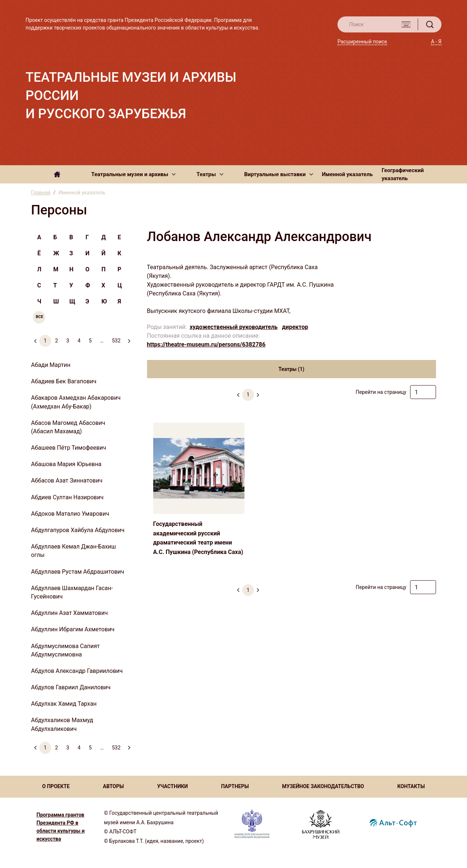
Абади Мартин (51, 365)
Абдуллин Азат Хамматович (69, 613)
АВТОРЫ (113, 786)
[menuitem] (129, 338)
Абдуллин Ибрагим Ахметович (73, 629)
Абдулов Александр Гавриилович (77, 671)
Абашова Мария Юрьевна (66, 464)
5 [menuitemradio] (90, 341)
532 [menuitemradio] (116, 341)
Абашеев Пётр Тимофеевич (69, 448)
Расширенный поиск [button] (362, 42)
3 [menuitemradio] (68, 341)
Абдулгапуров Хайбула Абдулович (78, 530)
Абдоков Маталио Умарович (70, 514)
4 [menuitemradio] (79, 341)
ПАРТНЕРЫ (235, 786)
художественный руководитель (234, 327)
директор (295, 327)
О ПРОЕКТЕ (56, 786)
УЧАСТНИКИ (173, 786)
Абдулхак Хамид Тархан (64, 704)
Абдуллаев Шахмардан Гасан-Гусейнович (72, 592)
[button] (133, 174)
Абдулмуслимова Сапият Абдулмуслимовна (65, 650)
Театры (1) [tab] (291, 369)
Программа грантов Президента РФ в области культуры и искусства (61, 827)
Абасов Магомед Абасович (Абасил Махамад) (68, 427)
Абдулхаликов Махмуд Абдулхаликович (62, 724)
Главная (41, 193)
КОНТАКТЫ (411, 786)
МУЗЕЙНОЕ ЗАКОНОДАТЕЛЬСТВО (323, 786)
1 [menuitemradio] (45, 341)
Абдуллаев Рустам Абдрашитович (78, 572)
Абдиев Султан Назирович (67, 497)
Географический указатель (403, 175)
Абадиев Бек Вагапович (64, 381)
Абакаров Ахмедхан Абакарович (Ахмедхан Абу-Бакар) (76, 402)
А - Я (436, 42)
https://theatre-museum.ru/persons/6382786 (206, 344)
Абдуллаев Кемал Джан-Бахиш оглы (74, 551)
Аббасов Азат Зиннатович (67, 480)
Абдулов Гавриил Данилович (71, 687)
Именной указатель (347, 174)
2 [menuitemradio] (57, 341)
